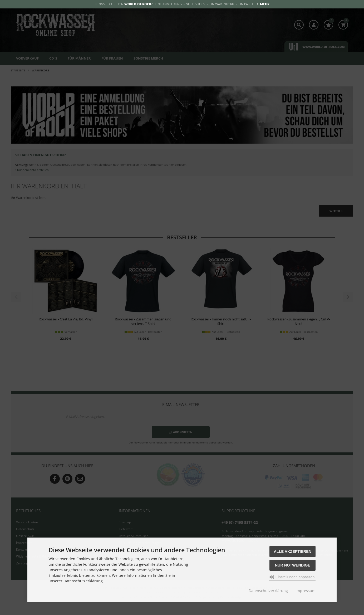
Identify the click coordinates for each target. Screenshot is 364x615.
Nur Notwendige (293, 565)
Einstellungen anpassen (292, 577)
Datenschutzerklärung (268, 591)
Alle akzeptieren (293, 551)
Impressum (306, 591)
